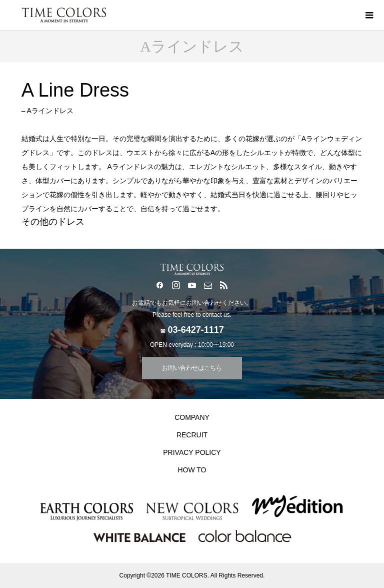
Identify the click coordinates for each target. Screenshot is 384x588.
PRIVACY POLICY (192, 452)
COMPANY (192, 417)
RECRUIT (192, 435)
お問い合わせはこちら (192, 368)
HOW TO (192, 470)
